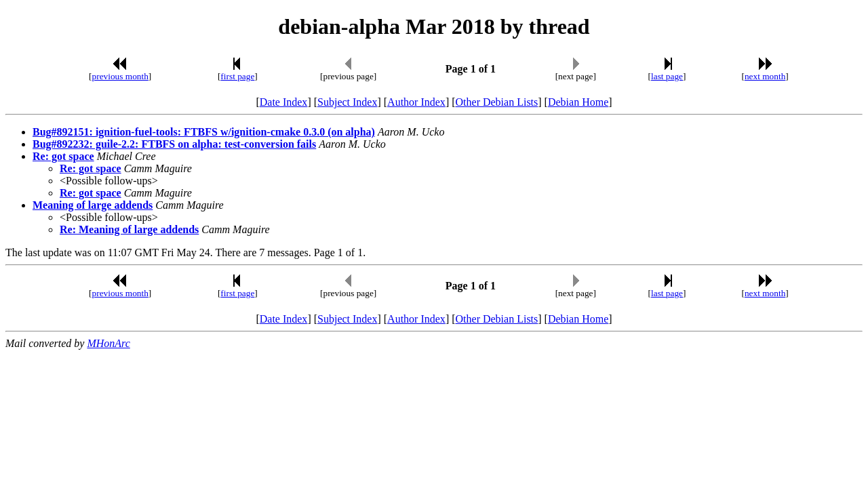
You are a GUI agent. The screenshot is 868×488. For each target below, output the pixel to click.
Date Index (284, 102)
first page (237, 76)
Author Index (416, 102)
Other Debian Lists (497, 102)
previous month (120, 76)
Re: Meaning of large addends (129, 229)
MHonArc (108, 343)
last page (667, 76)
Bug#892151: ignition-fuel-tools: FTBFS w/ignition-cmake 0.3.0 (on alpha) (204, 132)
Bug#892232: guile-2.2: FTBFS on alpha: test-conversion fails (174, 144)
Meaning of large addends (93, 205)
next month (765, 76)
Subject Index (347, 102)
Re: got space (63, 156)
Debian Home (578, 102)
